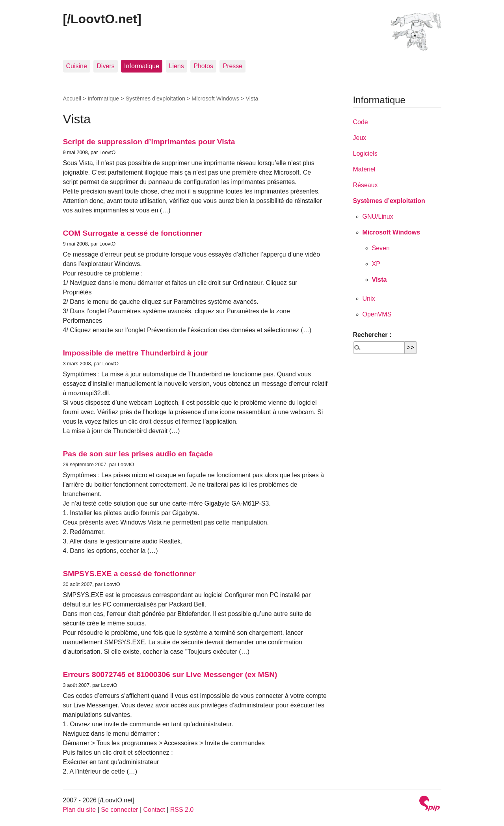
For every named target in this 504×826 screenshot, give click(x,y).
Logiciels (365, 153)
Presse (232, 66)
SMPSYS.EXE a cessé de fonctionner (129, 574)
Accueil (72, 99)
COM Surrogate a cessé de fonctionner (133, 233)
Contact (154, 810)
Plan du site (80, 810)
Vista (379, 280)
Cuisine (77, 66)
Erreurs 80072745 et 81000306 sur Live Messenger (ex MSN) (170, 674)
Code (361, 122)
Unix (369, 299)
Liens (177, 66)
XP (376, 264)
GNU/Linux (378, 217)
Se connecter (119, 810)
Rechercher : (372, 335)
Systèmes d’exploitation (155, 99)
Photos (203, 66)
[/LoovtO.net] (102, 19)
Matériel (364, 169)
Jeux (360, 138)
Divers (105, 66)
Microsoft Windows (215, 99)
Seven (381, 248)
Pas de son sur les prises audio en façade (138, 454)
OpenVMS (377, 314)
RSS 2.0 (182, 810)
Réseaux (365, 185)
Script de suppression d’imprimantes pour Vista (149, 142)
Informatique (142, 66)
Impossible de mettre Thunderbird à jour (136, 353)
